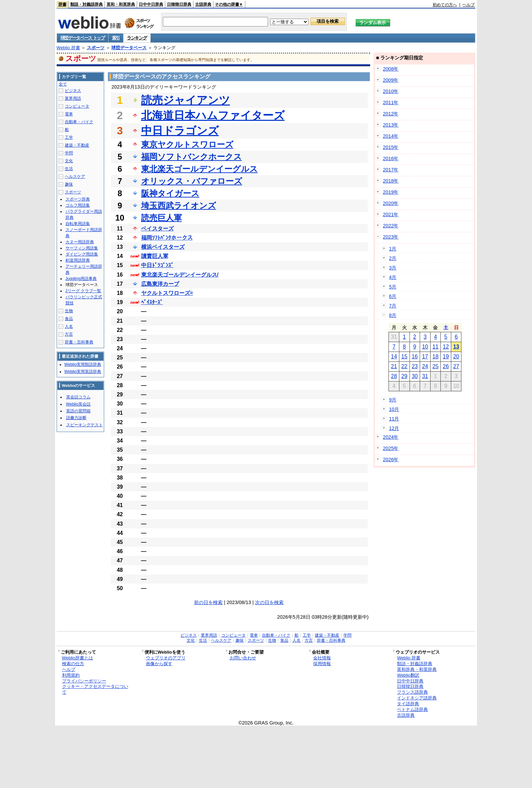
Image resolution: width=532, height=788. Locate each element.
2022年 (391, 226)
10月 (394, 409)
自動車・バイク (79, 122)
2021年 (391, 214)
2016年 (391, 158)
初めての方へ (445, 5)
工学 (69, 137)
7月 (393, 306)
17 (425, 357)
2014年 (391, 136)
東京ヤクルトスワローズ (187, 144)
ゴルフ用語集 (78, 205)
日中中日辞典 (151, 4)
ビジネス (73, 91)
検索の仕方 (73, 664)
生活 (69, 169)
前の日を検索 (208, 602)
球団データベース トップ (83, 38)
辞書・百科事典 (79, 342)
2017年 (391, 170)
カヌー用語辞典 (80, 242)
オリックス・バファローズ (192, 181)
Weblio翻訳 (408, 675)
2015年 (391, 147)
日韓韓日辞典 (179, 4)
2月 (393, 258)
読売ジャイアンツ (186, 100)
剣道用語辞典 (78, 260)
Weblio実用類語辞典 (83, 364)
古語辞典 (203, 4)
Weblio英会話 (78, 404)
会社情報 (322, 658)
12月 (394, 428)
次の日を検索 (269, 602)
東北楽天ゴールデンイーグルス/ (180, 275)
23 (415, 366)
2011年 (391, 102)
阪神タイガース (170, 193)
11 (436, 347)
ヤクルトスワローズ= (167, 293)
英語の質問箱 (78, 411)
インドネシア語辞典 (417, 698)
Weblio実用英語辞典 (83, 372)
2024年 (391, 437)
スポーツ (96, 48)
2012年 (391, 114)
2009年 (391, 80)
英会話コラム (78, 397)
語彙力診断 (76, 418)
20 (456, 357)
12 (446, 347)
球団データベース (129, 48)
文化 (69, 161)
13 (456, 347)
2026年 (391, 459)
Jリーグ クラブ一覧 (83, 291)
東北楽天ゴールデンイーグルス (199, 169)
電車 (69, 114)
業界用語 (73, 98)
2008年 (391, 69)
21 (394, 366)
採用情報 (322, 664)
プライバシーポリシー (84, 681)
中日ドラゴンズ (180, 131)
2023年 (391, 237)
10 (425, 347)
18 (436, 357)
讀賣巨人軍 (155, 256)
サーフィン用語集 (82, 248)
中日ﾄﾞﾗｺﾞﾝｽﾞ (157, 265)
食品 (69, 319)
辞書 (62, 4)
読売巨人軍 (161, 218)
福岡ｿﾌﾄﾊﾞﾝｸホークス (167, 238)
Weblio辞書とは (78, 658)
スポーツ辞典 (78, 199)
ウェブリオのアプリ (166, 658)
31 (425, 376)
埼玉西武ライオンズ (179, 205)
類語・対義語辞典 (87, 4)
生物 (69, 311)
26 (446, 366)
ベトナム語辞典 (412, 709)
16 (415, 357)
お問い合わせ (243, 658)
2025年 (391, 448)
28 (394, 376)
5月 (393, 287)
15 (404, 357)
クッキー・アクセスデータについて (95, 689)
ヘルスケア (75, 176)
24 (425, 366)
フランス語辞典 (412, 692)
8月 (393, 315)
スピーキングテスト (84, 425)
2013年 (391, 125)
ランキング (137, 38)
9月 (393, 400)
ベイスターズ (157, 229)
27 (456, 366)
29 (404, 376)
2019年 (391, 192)
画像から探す (159, 664)
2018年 (391, 181)
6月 (393, 296)
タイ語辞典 (408, 704)
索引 (116, 38)
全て (63, 84)
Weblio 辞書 (68, 48)
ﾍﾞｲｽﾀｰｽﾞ (152, 302)
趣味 (69, 184)
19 (446, 357)
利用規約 (71, 675)
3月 (393, 268)
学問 (69, 153)
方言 (69, 334)
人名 (69, 326)
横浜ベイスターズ (163, 247)
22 (404, 366)
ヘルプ (469, 5)
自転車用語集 (78, 224)
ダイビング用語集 (82, 254)
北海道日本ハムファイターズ (213, 115)
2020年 (391, 203)
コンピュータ (77, 106)
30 (415, 376)
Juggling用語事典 (81, 279)
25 (436, 366)
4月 (393, 277)
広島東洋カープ (160, 284)
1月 (393, 249)
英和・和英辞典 (121, 4)
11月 (394, 419)
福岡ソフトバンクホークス (192, 157)
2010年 (391, 91)
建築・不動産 (77, 145)
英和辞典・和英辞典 (417, 669)
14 (394, 357)
